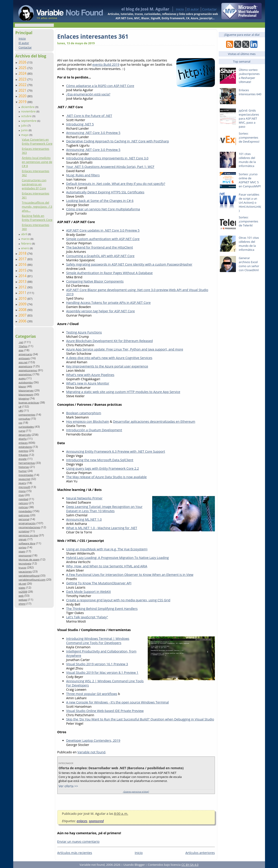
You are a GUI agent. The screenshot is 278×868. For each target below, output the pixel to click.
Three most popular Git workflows (92, 694)
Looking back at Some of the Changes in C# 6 (100, 201)
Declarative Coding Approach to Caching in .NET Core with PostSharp (118, 141)
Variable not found (91, 752)
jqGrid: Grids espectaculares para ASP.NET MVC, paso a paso (249, 118)
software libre (27, 543)
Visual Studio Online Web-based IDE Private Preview (105, 711)
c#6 (21, 411)
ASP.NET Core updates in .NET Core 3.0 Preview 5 (103, 230)
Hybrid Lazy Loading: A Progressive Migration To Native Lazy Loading (118, 558)
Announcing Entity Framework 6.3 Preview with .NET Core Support (116, 451)
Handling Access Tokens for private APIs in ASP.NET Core (109, 303)
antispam (24, 358)
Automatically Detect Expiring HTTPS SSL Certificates (105, 192)
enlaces (23, 443)
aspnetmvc (25, 374)
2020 (23, 96)
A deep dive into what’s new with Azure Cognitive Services (109, 358)
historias (24, 467)
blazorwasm (26, 394)
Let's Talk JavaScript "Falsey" (87, 617)
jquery (22, 483)
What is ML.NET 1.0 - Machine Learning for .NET (102, 528)
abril (24, 234)
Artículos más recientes (75, 853)
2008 (23, 310)
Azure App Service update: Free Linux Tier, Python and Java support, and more (125, 349)
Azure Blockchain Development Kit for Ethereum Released (110, 341)
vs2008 (23, 592)
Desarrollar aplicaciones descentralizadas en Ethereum (154, 421)
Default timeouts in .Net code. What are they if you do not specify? (116, 184)
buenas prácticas (29, 402)
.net (21, 342)
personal (24, 519)
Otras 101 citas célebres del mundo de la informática (249, 244)
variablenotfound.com (32, 580)
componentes (27, 415)
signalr (23, 539)
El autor (193, 9)
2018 (23, 253)
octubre (27, 116)
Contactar (210, 9)
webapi (23, 600)
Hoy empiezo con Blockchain (88, 421)
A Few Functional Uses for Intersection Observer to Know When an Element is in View (130, 575)
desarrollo (25, 435)
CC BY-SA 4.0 (190, 865)
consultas (24, 419)
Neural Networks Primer (84, 498)
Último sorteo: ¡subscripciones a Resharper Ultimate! (249, 76)
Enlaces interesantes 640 (250, 92)
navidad (23, 499)
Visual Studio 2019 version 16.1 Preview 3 (97, 664)
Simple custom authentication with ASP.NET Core (103, 239)
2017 (23, 259)
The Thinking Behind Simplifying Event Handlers (102, 609)
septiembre (29, 121)
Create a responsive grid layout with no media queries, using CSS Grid (118, 600)
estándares (25, 447)
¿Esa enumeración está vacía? (88, 94)
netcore (23, 503)
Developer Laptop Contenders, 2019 (93, 740)
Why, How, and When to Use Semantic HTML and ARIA (107, 566)
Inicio (180, 9)
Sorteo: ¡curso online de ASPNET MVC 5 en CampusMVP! (250, 180)
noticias (23, 507)
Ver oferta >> (68, 786)
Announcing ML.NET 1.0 (84, 519)
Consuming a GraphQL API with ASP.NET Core (100, 256)
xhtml (22, 604)
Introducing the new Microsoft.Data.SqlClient (100, 460)
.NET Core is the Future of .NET (89, 116)
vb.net (22, 584)
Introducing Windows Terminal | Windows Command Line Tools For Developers (98, 641)
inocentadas (26, 475)
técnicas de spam (29, 559)
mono (22, 491)
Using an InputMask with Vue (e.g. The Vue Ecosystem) (107, 549)
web (21, 596)
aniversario (25, 354)
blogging (24, 398)
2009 (23, 304)
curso (22, 431)
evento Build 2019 (106, 64)
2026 (23, 62)
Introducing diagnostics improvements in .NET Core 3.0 (107, 158)
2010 (23, 298)
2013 (23, 281)
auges (22, 378)
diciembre (28, 107)
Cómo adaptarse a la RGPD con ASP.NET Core (100, 86)
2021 (23, 90)
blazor (22, 386)
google (23, 459)
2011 (23, 293)
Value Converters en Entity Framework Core (37, 141)
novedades (25, 511)
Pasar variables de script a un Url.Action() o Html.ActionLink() (250, 203)
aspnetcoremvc (28, 370)
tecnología (25, 563)
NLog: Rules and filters (83, 175)
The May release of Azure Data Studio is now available (107, 477)
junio (25, 130)
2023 (23, 79)
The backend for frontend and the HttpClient (100, 247)
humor (23, 471)
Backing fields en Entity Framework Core (37, 218)
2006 (23, 321)
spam (22, 551)
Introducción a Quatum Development (94, 430)
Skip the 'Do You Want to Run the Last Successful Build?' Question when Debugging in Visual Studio (140, 719)
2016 (23, 264)
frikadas (23, 455)
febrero (26, 243)
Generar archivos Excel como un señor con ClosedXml (249, 264)
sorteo (22, 547)
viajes (22, 588)
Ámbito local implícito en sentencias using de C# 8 (37, 162)
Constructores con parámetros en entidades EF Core (34, 184)
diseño (23, 439)
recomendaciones (29, 527)
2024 (23, 73)
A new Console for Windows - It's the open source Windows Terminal (118, 702)
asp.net (23, 362)
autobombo (26, 382)
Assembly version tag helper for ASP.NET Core (101, 311)
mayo (25, 135)
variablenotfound (29, 575)
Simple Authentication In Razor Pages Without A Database (110, 273)
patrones (24, 515)
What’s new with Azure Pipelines (90, 375)
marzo (26, 239)
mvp (21, 495)
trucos (22, 567)
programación (27, 523)
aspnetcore (25, 366)
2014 (23, 276)
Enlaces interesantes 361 (93, 36)
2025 (23, 68)
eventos (23, 451)
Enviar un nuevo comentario (78, 842)
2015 (23, 270)
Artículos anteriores (200, 853)
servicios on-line (28, 535)
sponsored (25, 555)
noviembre (29, 111)
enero (25, 248)
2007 (23, 315)
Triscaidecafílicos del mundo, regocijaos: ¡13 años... (37, 207)
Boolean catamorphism (84, 413)
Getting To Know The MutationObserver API (99, 583)
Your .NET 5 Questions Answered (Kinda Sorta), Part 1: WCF (110, 167)
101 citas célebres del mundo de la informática (247, 160)
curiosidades (26, 427)
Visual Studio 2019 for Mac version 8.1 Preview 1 (102, 673)
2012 (23, 287)
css (20, 423)
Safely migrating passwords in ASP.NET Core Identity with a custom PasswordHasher (129, 264)
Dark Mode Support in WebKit (89, 592)
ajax (21, 350)
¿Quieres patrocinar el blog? (136, 792)
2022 (23, 85)
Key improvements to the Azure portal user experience (107, 366)
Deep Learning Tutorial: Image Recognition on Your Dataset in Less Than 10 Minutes (104, 509)
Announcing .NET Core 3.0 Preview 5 (93, 133)
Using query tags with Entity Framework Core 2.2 (103, 468)
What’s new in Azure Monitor (88, 383)
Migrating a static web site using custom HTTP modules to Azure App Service (123, 392)
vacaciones (25, 571)
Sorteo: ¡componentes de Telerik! (249, 221)
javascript (24, 479)
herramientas (27, 463)
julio (24, 125)
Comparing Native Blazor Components (95, 281)
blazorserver (26, 390)
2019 (23, 102)
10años (23, 346)
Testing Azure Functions (84, 332)
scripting (24, 531)
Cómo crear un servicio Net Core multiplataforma (103, 209)
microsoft (24, 487)
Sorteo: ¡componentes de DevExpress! (249, 137)
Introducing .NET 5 (80, 124)
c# (20, 407)
